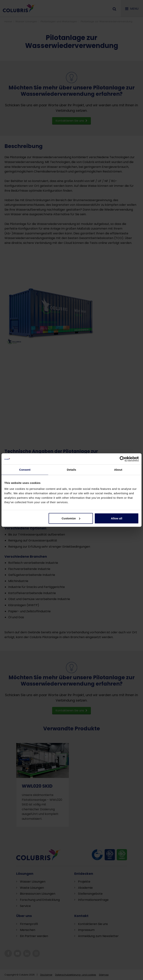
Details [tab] (71, 470)
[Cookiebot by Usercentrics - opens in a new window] (122, 459)
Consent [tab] (25, 470)
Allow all (116, 518)
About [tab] (118, 470)
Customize (71, 518)
